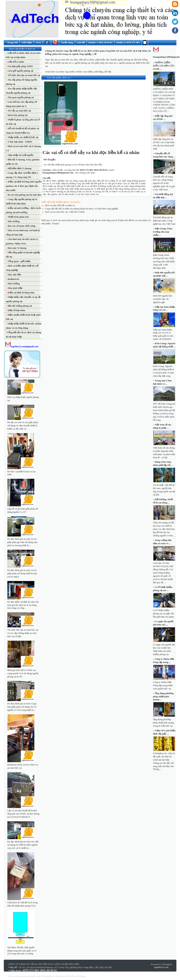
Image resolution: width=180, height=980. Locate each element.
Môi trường (13, 221)
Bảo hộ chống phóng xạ (20, 306)
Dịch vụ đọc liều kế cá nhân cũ (60, 205)
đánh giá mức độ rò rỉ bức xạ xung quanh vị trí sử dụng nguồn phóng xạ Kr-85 (23, 673)
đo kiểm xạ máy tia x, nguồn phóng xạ (71, 63)
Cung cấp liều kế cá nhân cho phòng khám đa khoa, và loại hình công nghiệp (81, 209)
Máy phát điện (15, 288)
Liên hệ (81, 43)
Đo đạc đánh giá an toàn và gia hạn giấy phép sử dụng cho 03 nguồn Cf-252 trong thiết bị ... (22, 707)
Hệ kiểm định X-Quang (19, 168)
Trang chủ (13, 43)
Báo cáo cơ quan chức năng (21, 226)
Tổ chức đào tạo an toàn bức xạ (24, 75)
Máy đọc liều (14, 275)
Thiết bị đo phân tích (18, 217)
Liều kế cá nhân (16, 62)
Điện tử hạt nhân (16, 310)
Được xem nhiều (85, 72)
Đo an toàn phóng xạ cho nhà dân (24, 195)
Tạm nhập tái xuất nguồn (20, 155)
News (38, 43)
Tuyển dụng (67, 43)
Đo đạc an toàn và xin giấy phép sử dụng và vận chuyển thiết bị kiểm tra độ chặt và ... (23, 425)
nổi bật (108, 72)
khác (76, 60)
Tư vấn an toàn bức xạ (19, 111)
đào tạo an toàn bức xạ (62, 60)
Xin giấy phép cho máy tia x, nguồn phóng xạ (113, 63)
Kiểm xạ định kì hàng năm (21, 292)
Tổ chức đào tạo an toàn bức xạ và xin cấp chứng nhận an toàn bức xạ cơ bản (23, 633)
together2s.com (161, 967)
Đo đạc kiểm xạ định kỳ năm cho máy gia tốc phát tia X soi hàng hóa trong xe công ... (23, 605)
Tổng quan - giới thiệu (19, 261)
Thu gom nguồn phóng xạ (20, 97)
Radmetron (13, 279)
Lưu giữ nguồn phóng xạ (20, 71)
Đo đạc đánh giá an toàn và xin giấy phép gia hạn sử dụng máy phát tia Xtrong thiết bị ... (22, 542)
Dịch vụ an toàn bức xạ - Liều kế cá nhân (65, 212)
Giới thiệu (27, 43)
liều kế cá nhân (87, 60)
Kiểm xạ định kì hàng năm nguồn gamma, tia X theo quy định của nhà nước (24, 186)
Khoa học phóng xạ (17, 115)
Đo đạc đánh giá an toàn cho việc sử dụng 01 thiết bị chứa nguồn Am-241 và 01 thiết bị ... (23, 845)
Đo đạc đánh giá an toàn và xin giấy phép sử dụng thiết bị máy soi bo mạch (22, 573)
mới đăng (98, 72)
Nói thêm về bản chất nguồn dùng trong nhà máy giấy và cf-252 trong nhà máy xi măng (22, 950)
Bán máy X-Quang (17, 248)
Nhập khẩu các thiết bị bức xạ (23, 137)
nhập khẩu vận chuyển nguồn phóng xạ (114, 60)
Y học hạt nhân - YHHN (20, 142)
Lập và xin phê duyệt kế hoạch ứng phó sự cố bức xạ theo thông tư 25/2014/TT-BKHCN (23, 814)
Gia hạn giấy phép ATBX (20, 66)
